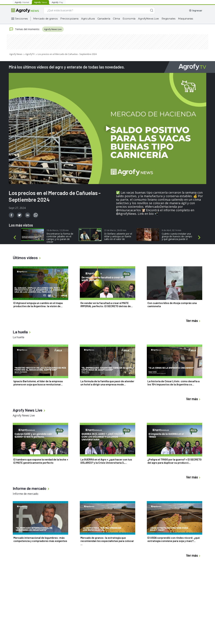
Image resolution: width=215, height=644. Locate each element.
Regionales (168, 19)
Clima (116, 19)
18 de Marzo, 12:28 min (58, 230)
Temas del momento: (24, 29)
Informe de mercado (26, 494)
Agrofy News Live (53, 29)
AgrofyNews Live (148, 19)
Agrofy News (16, 54)
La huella (18, 337)
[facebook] (11, 215)
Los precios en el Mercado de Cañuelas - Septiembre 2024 (67, 54)
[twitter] (19, 215)
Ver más (194, 321)
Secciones (21, 19)
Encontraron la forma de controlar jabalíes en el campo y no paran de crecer (60, 238)
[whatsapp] (36, 215)
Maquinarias (186, 19)
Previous (15, 237)
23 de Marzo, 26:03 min (115, 230)
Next (200, 237)
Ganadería (104, 19)
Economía (129, 19)
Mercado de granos (45, 19)
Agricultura (88, 19)
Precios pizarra (69, 19)
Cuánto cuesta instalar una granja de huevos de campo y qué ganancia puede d (177, 236)
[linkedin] (28, 215)
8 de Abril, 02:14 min (171, 230)
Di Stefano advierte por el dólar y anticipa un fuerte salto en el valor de (118, 236)
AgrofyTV (30, 54)
